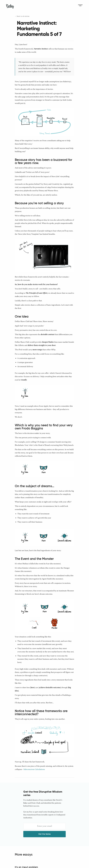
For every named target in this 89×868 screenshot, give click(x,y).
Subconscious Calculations (34, 769)
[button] (80, 5)
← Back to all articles (22, 16)
